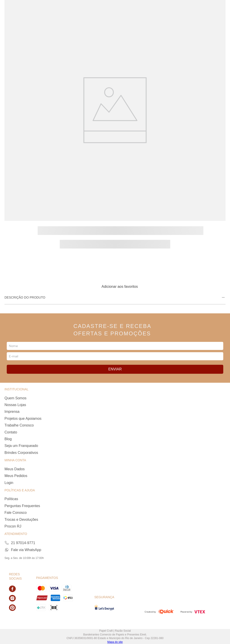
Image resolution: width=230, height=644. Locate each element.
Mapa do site (115, 642)
